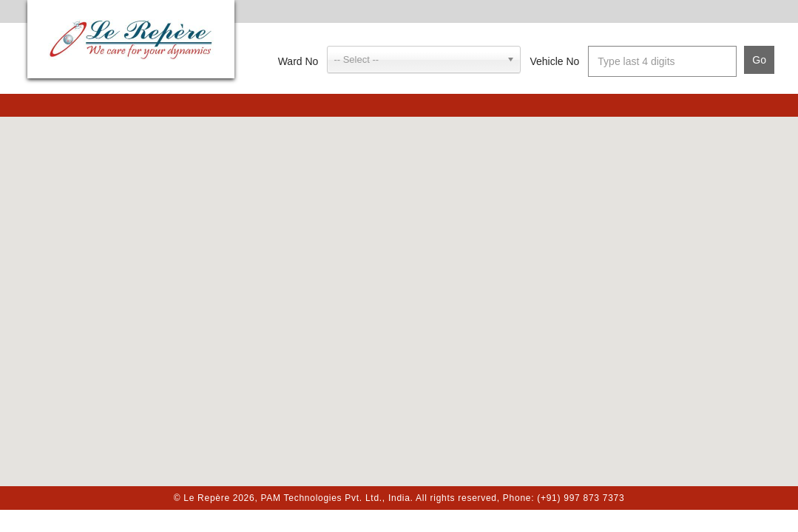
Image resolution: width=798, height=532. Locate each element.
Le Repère (131, 39)
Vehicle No (554, 61)
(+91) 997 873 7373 (581, 498)
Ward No (298, 61)
